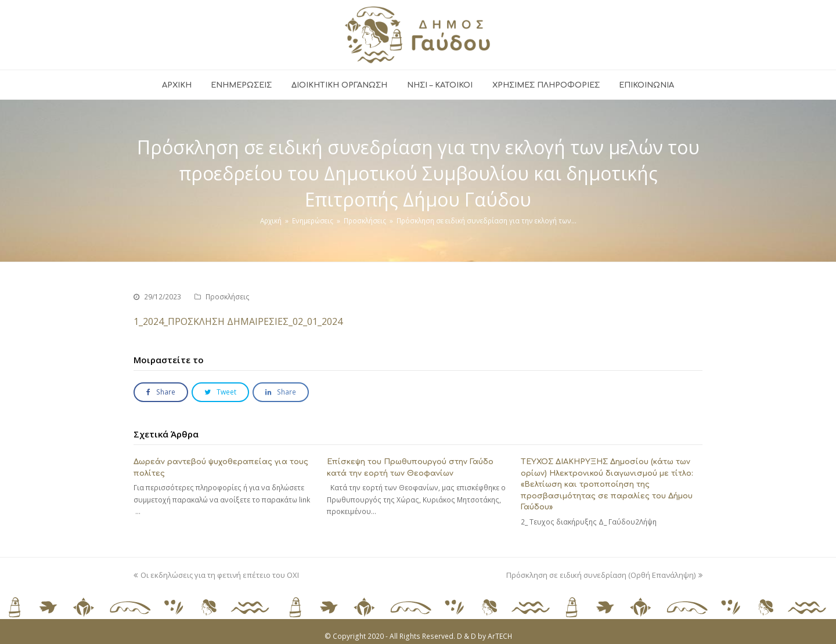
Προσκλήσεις (228, 297)
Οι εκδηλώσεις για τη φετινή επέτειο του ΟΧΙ (216, 575)
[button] (161, 392)
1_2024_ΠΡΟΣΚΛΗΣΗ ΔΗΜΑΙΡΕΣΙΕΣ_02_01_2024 (238, 321)
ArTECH (500, 636)
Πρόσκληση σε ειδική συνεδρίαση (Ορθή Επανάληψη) (604, 575)
